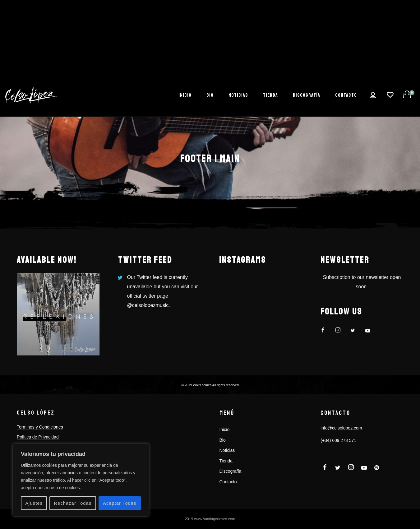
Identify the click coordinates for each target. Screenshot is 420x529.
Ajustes (34, 503)
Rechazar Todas (73, 503)
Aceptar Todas (120, 503)
